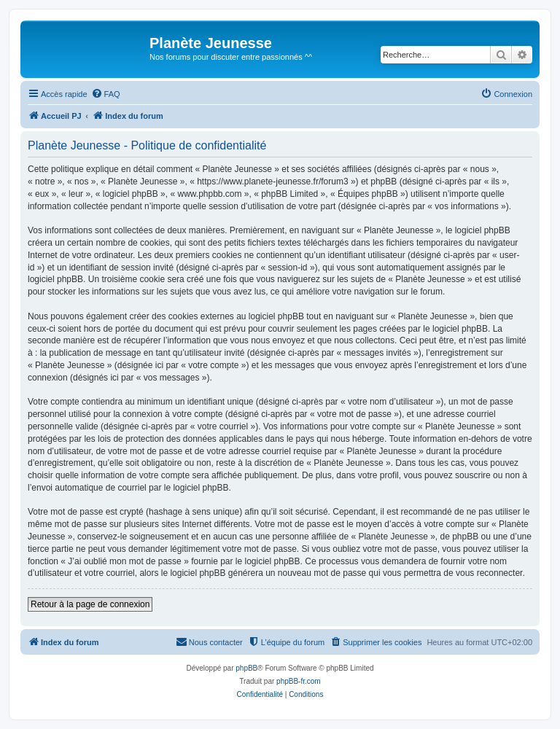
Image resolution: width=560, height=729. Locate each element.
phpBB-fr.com (299, 681)
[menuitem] (106, 94)
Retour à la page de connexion (90, 604)
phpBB (246, 668)
